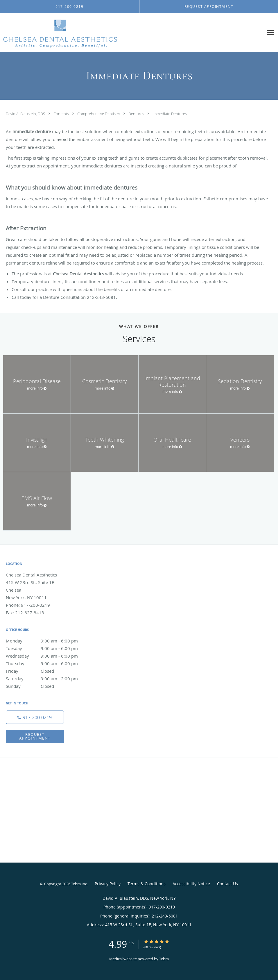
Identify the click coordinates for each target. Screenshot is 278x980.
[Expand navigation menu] (270, 33)
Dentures (137, 114)
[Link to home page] (59, 33)
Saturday (48, 679)
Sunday (48, 686)
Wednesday (48, 656)
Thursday (48, 663)
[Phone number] (35, 717)
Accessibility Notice (191, 884)
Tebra (164, 959)
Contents (62, 114)
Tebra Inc (79, 884)
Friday (48, 671)
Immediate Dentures (170, 114)
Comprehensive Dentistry (99, 114)
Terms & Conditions (147, 884)
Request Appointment (35, 736)
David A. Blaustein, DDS (26, 114)
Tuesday (48, 648)
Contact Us (227, 884)
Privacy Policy (108, 884)
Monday (48, 641)
